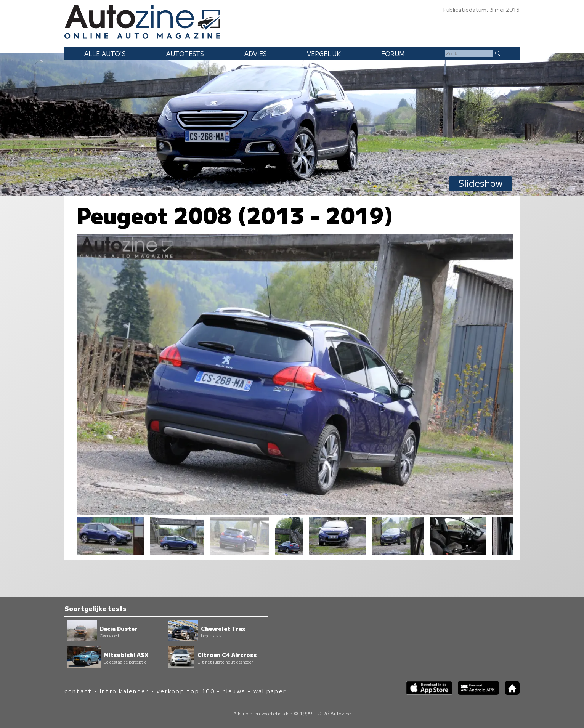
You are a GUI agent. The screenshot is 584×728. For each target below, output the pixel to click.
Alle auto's (105, 53)
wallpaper (270, 691)
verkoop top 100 (186, 691)
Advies (256, 53)
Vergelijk (324, 53)
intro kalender (124, 691)
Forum (393, 53)
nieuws (234, 691)
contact (78, 691)
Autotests (185, 53)
